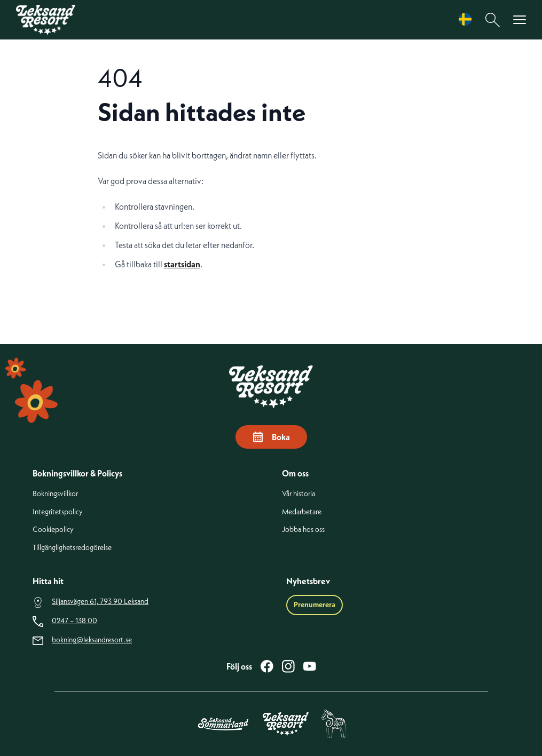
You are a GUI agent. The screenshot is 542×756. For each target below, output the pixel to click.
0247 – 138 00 (74, 621)
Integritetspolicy (58, 512)
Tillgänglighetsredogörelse (72, 548)
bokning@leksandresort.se (92, 640)
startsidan (182, 264)
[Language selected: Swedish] (468, 19)
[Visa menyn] (520, 20)
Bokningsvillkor (55, 494)
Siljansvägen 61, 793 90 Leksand (100, 602)
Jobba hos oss (303, 530)
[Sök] (493, 20)
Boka (271, 437)
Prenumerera (315, 604)
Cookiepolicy (53, 530)
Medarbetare (302, 512)
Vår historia (299, 494)
